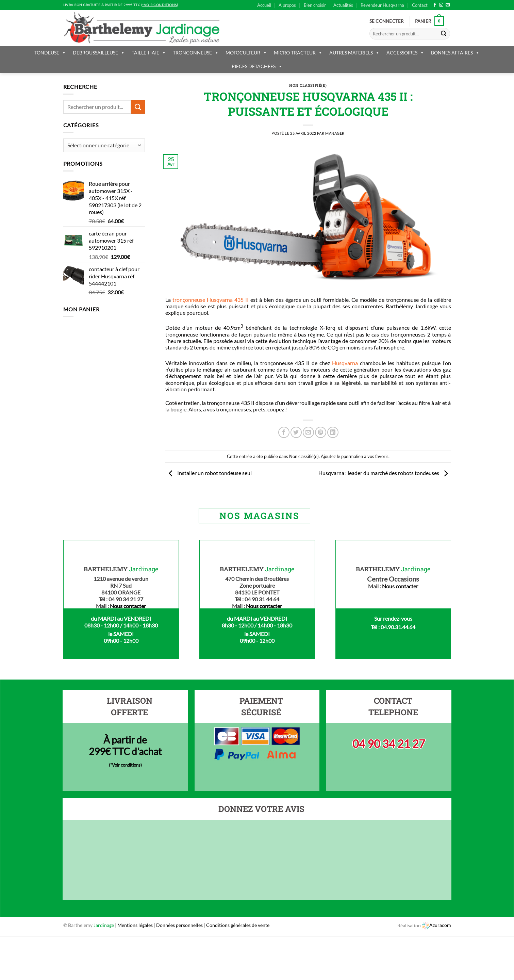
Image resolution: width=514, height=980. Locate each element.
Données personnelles (180, 925)
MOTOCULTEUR (246, 53)
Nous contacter (128, 606)
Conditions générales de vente (238, 925)
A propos (287, 5)
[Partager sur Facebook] (284, 432)
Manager (335, 133)
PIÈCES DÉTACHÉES (257, 66)
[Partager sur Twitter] (296, 432)
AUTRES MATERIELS (354, 53)
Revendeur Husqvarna (382, 5)
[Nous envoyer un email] (448, 5)
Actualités (343, 5)
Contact (420, 5)
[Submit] (444, 34)
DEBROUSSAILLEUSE (99, 53)
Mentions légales (135, 925)
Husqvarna (345, 363)
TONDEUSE (50, 53)
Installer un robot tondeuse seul (209, 473)
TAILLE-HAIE (149, 53)
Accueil (264, 5)
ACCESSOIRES (405, 53)
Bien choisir (315, 5)
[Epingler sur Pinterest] (321, 432)
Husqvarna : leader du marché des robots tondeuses (385, 473)
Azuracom (436, 925)
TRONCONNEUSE (196, 53)
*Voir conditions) (126, 765)
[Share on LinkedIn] (333, 432)
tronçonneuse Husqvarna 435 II (211, 300)
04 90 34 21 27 (389, 744)
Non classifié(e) (308, 85)
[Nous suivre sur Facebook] (435, 5)
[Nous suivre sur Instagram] (441, 5)
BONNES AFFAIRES (455, 53)
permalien (353, 456)
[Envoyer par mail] (308, 432)
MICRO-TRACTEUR (298, 53)
